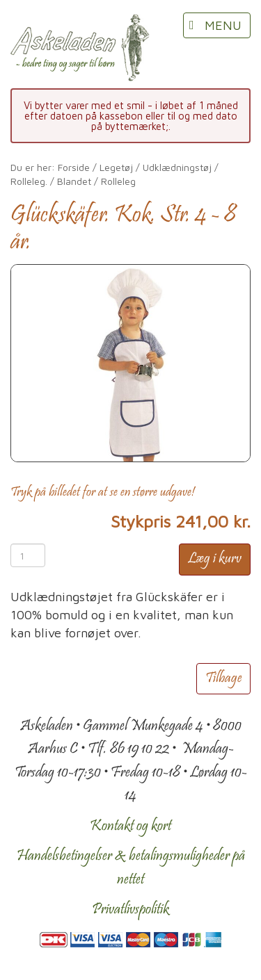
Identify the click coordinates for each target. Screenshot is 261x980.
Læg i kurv (215, 559)
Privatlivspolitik (130, 910)
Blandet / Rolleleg (96, 181)
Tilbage (223, 679)
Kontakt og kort (130, 826)
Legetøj (116, 167)
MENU (223, 25)
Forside (74, 167)
